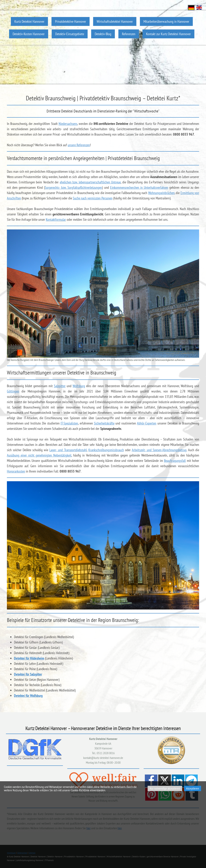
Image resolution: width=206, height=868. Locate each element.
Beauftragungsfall (175, 461)
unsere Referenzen (79, 145)
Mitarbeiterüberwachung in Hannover (166, 21)
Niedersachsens (68, 124)
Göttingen (13, 391)
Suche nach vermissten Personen (93, 198)
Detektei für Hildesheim (29, 658)
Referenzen (129, 34)
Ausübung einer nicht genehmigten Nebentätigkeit (39, 455)
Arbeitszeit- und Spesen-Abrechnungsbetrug (159, 450)
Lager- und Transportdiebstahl (68, 450)
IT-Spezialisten (69, 423)
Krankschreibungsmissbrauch (106, 450)
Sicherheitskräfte (104, 423)
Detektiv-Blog (103, 34)
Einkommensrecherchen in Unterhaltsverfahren (139, 187)
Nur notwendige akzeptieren (165, 788)
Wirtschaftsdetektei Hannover (115, 21)
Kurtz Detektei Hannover (29, 21)
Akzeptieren (193, 788)
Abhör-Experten (147, 423)
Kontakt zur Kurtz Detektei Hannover (168, 34)
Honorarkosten (16, 471)
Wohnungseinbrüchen (161, 193)
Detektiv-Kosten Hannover (29, 34)
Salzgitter (60, 386)
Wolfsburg (79, 386)
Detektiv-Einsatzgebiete (70, 34)
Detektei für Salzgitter (28, 674)
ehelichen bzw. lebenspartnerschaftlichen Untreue (90, 182)
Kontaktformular (56, 219)
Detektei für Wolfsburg (28, 696)
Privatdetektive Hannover (71, 21)
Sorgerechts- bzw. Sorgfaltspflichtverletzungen (73, 187)
